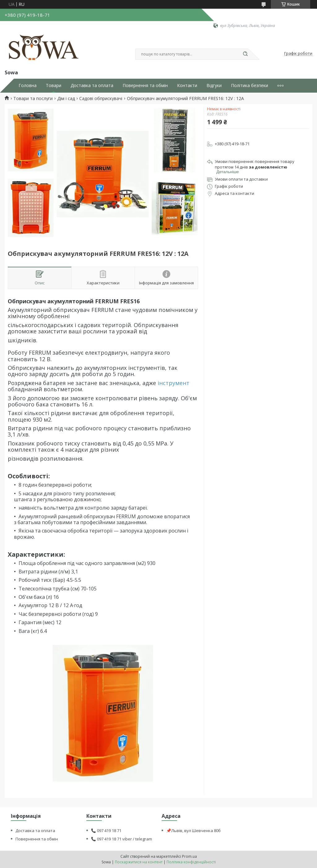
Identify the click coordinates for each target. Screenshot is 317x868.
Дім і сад (66, 99)
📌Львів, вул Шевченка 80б (193, 831)
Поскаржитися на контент (139, 862)
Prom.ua (189, 856)
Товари (54, 85)
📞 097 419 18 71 (106, 831)
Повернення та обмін (145, 85)
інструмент (174, 383)
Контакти (187, 85)
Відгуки (214, 85)
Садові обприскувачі (101, 99)
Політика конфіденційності (191, 862)
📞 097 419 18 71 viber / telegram (122, 839)
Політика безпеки (250, 85)
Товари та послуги (33, 99)
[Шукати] (245, 54)
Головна (28, 85)
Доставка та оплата (92, 85)
